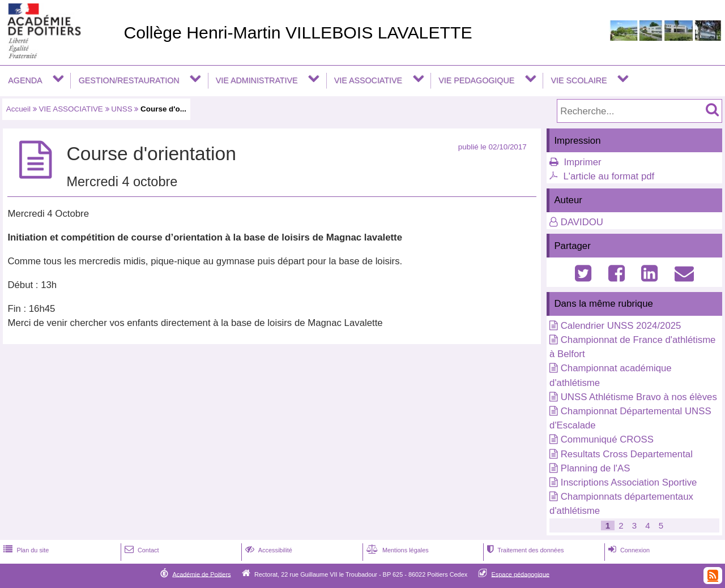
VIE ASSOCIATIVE (368, 80)
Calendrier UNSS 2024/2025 (621, 326)
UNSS (121, 109)
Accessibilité (268, 550)
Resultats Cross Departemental (627, 454)
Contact (141, 550)
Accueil (18, 109)
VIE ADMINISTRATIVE (257, 80)
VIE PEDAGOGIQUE (476, 80)
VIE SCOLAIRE (579, 80)
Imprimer (582, 162)
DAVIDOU (582, 222)
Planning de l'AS (596, 468)
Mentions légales (396, 550)
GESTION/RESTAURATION (129, 80)
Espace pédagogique (521, 574)
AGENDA (25, 80)
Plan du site (25, 550)
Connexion (628, 550)
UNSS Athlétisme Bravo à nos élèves (639, 397)
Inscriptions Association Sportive (629, 482)
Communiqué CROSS (607, 439)
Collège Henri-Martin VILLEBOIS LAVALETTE (298, 33)
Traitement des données (524, 550)
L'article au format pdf (609, 176)
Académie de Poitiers (201, 574)
